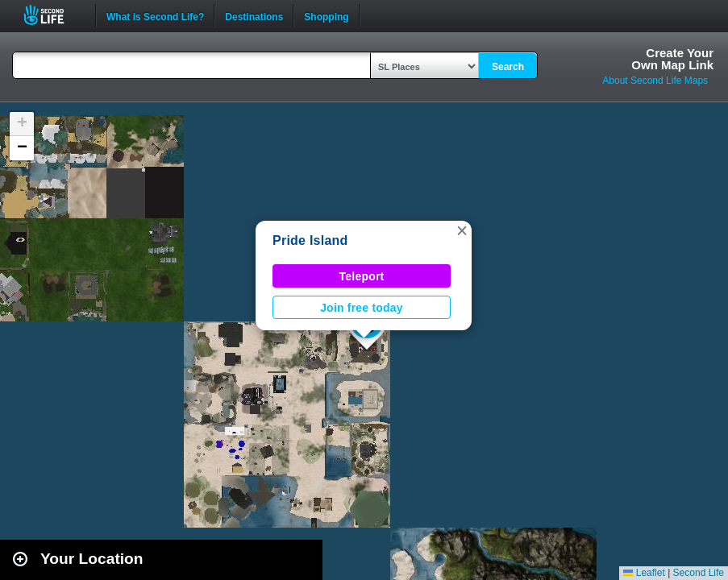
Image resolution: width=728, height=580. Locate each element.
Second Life (53, 15)
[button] (462, 230)
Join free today (362, 308)
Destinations (254, 15)
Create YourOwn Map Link (672, 59)
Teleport (362, 276)
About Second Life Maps (655, 81)
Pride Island (310, 240)
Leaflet (644, 573)
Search (508, 67)
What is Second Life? (155, 15)
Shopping (326, 15)
